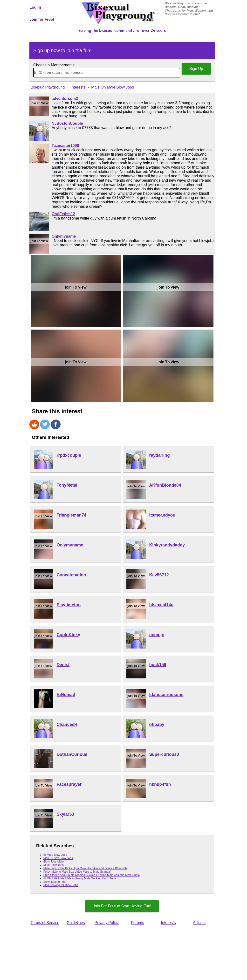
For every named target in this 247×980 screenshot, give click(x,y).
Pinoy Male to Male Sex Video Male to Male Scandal (77, 872)
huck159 (158, 665)
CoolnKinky (69, 635)
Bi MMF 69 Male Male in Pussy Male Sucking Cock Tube (80, 878)
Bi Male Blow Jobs (55, 855)
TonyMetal (67, 485)
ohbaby (157, 725)
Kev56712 (159, 575)
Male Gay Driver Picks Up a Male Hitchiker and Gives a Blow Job (85, 868)
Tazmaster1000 (65, 146)
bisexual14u (161, 605)
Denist (63, 665)
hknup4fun (160, 784)
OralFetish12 (63, 214)
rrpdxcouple (69, 455)
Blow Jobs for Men (55, 882)
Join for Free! (42, 19)
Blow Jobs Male (54, 862)
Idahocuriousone (166, 695)
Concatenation (71, 575)
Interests (168, 923)
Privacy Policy (107, 923)
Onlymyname (64, 236)
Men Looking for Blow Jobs (61, 885)
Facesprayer (69, 784)
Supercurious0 (164, 754)
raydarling (160, 455)
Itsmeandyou (162, 515)
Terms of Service (45, 923)
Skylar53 (65, 814)
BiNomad (66, 695)
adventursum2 (65, 99)
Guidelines (76, 923)
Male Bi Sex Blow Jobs (58, 858)
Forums (137, 923)
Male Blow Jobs (54, 865)
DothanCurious (72, 754)
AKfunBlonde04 (165, 485)
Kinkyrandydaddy (167, 545)
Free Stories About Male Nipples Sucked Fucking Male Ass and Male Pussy (92, 875)
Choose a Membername (54, 65)
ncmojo (157, 635)
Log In (35, 7)
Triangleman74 (72, 515)
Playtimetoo (69, 605)
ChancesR (67, 725)
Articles (199, 923)
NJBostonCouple (67, 123)
